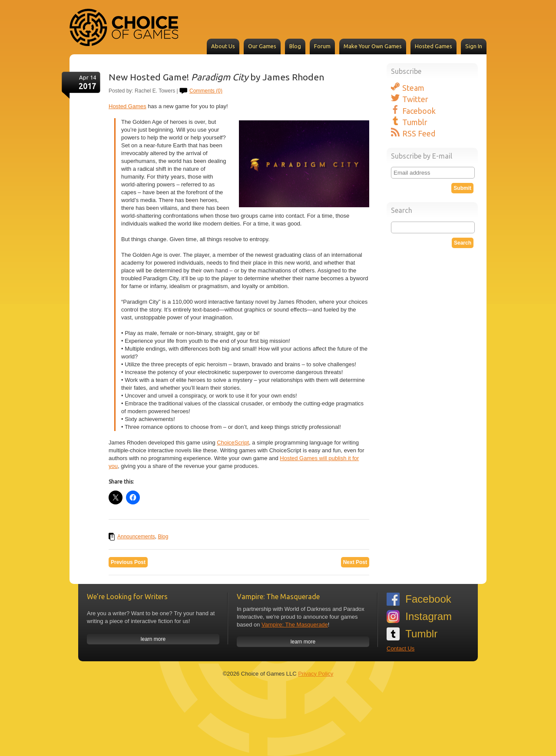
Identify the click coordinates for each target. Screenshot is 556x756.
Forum (322, 46)
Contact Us (400, 648)
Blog (295, 46)
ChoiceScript (233, 443)
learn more (153, 639)
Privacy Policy (316, 674)
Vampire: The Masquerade (295, 625)
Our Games (262, 46)
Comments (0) (206, 91)
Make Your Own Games (373, 46)
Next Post (355, 562)
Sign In (474, 46)
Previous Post (128, 562)
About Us (223, 46)
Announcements (136, 537)
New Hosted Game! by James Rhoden (217, 77)
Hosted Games (434, 46)
